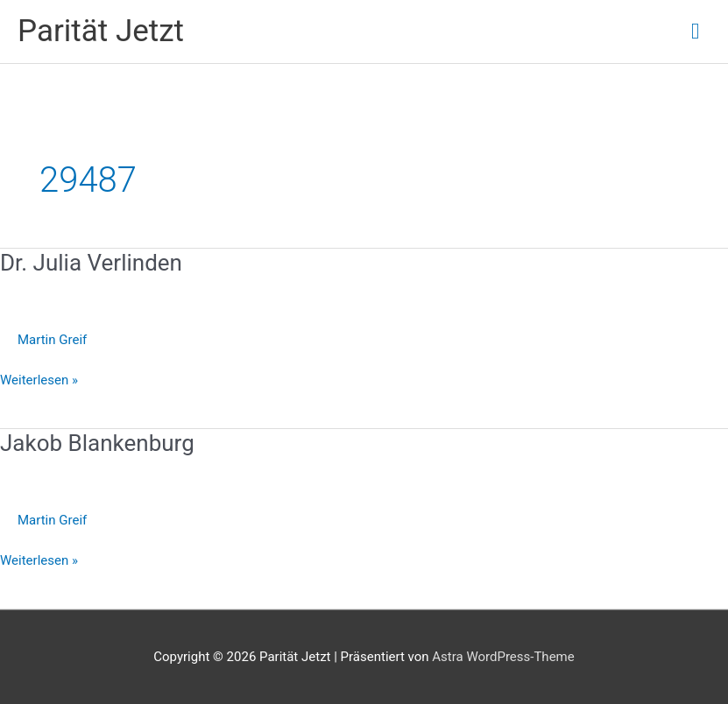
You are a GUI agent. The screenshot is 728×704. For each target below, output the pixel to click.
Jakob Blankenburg (97, 443)
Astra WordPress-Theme (503, 657)
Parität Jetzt (101, 31)
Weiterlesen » (39, 380)
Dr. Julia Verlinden (91, 263)
